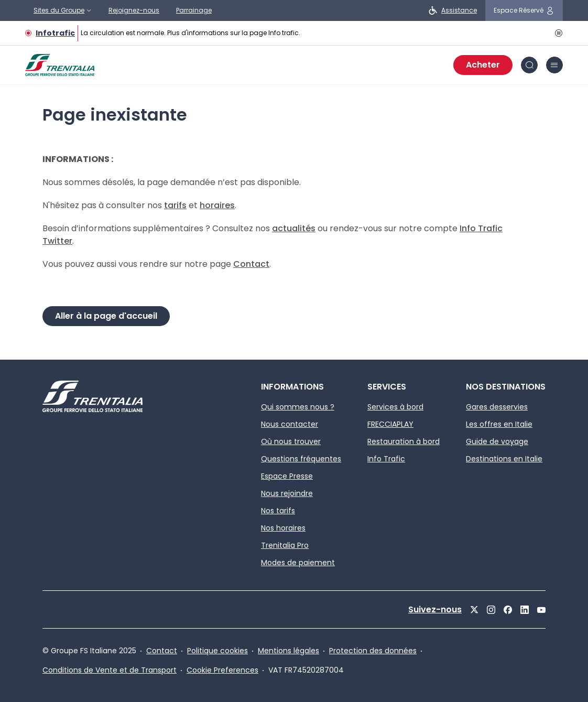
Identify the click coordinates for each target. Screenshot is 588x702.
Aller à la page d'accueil (106, 316)
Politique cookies (217, 651)
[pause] (557, 33)
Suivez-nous (435, 609)
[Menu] (554, 65)
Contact (251, 264)
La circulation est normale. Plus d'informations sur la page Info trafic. (190, 33)
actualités (294, 228)
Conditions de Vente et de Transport (110, 670)
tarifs (175, 205)
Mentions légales (288, 651)
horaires (217, 205)
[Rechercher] (529, 65)
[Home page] (60, 65)
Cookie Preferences (222, 670)
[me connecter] (524, 10)
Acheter (483, 65)
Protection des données (373, 651)
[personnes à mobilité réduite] (453, 10)
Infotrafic (55, 33)
